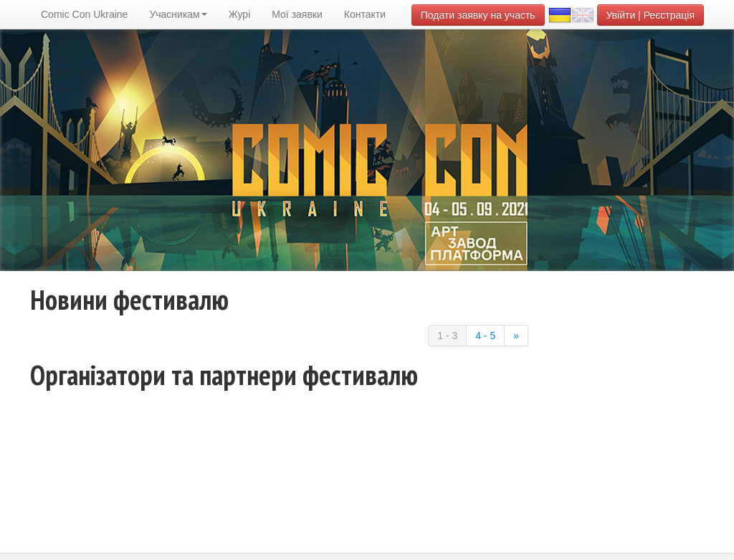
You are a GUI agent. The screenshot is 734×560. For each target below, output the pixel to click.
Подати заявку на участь (478, 15)
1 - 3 (447, 336)
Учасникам (178, 14)
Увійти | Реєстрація (650, 15)
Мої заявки (297, 14)
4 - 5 (485, 336)
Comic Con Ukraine (84, 14)
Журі (240, 14)
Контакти (365, 14)
